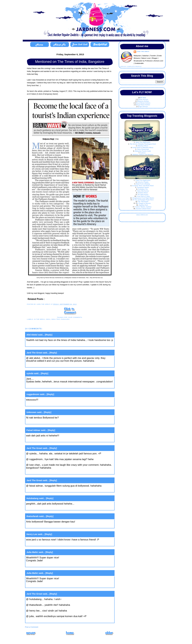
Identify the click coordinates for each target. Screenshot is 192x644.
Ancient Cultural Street (143, 208)
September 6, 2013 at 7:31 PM (43, 386)
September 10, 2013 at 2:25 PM (44, 526)
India (48, 319)
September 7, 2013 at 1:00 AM (43, 404)
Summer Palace (143, 193)
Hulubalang (33, 498)
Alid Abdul (32, 335)
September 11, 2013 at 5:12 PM (44, 565)
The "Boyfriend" (143, 201)
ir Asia (144, 98)
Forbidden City (143, 189)
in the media (40, 319)
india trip (56, 319)
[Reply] (49, 335)
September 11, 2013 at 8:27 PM (44, 621)
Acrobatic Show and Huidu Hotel (143, 186)
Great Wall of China (143, 196)
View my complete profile (131, 67)
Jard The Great (34, 353)
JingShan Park (143, 205)
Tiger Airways (143, 106)
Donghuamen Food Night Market (143, 198)
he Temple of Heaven (144, 203)
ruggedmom (33, 394)
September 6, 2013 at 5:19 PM (43, 365)
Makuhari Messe (143, 146)
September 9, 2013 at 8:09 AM (43, 472)
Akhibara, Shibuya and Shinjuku (143, 154)
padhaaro (65, 319)
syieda (30, 373)
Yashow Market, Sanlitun (143, 207)
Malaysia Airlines (143, 101)
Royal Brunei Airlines (143, 103)
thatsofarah (33, 516)
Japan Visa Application (143, 142)
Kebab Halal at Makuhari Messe (143, 147)
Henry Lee (32, 534)
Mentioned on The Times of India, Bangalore (70, 62)
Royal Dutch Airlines (143, 105)
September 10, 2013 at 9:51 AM (44, 508)
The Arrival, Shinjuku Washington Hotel (143, 144)
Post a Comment (32, 627)
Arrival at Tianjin (143, 182)
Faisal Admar (33, 430)
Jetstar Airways (143, 99)
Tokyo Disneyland (143, 149)
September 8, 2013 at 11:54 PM (44, 440)
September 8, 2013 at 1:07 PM (43, 422)
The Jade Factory (143, 194)
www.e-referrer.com (142, 215)
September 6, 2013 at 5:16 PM (43, 344)
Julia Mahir (32, 552)
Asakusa (143, 153)
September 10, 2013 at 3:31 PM (44, 544)
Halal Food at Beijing (143, 184)
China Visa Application (143, 180)
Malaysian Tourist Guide (143, 151)
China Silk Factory (143, 191)
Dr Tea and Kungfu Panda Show (143, 200)
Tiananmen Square (143, 187)
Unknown (32, 412)
